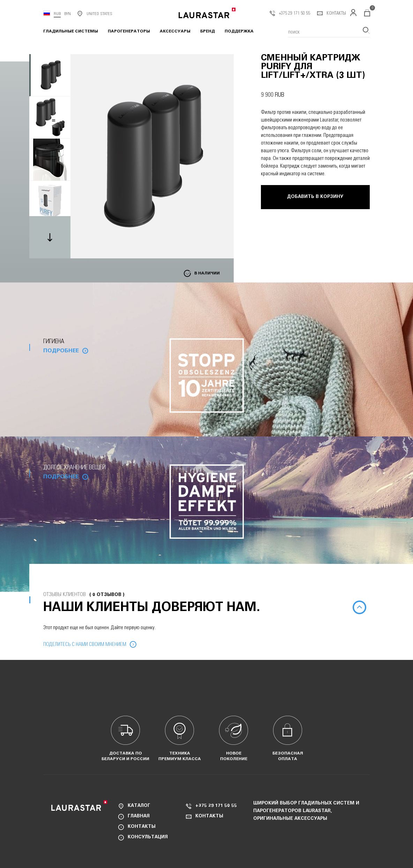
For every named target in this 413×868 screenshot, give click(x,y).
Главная (139, 816)
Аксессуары (175, 31)
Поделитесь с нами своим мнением (85, 644)
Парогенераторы (129, 31)
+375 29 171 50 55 (290, 14)
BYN (67, 14)
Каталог (139, 806)
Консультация (148, 837)
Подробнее (61, 351)
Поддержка (239, 31)
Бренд (208, 31)
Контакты (332, 14)
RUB (57, 14)
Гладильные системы (71, 31)
